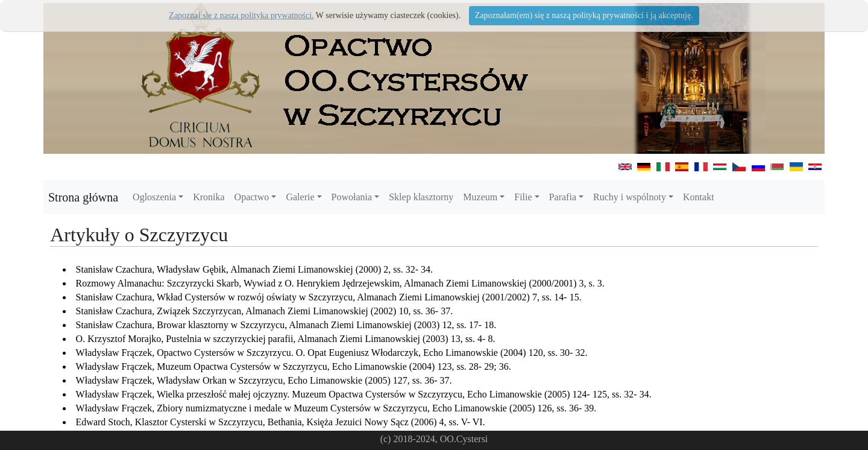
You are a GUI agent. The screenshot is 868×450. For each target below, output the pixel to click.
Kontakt (699, 197)
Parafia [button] (563, 197)
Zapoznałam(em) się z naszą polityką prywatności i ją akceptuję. (584, 15)
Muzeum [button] (480, 197)
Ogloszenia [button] (154, 197)
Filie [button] (523, 197)
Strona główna (83, 197)
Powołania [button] (352, 197)
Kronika (209, 197)
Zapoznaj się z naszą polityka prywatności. (241, 15)
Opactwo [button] (252, 197)
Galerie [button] (300, 197)
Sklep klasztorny (421, 197)
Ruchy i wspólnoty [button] (630, 197)
